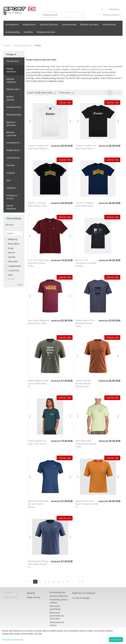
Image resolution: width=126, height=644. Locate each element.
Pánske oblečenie (23, 45)
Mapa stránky (34, 598)
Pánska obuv (12, 61)
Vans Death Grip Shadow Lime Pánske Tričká (86, 444)
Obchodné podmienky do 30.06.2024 (57, 616)
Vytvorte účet (11, 598)
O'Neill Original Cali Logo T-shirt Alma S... (38, 443)
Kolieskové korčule (46, 32)
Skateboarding (13, 32)
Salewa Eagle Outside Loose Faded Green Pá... (38, 384)
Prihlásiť (8, 593)
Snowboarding (69, 24)
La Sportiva (12, 263)
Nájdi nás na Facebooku (84, 593)
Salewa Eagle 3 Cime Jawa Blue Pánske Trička (85, 324)
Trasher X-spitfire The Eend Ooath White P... (38, 147)
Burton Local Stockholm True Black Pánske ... (86, 263)
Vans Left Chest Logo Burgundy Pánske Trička (38, 263)
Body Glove (12, 236)
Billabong (11, 232)
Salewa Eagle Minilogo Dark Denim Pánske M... (38, 564)
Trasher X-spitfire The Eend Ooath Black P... (86, 147)
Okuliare (10, 161)
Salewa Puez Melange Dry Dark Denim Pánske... (38, 504)
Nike (9, 268)
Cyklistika (28, 32)
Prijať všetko (116, 640)
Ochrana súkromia (59, 596)
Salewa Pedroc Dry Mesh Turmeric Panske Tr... (87, 504)
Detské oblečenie (14, 201)
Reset (20, 277)
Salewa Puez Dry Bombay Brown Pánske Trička (83, 384)
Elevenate (11, 254)
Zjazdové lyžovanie (49, 24)
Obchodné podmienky (55, 608)
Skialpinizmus (29, 24)
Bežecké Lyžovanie (89, 24)
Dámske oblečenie (10, 78)
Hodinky (10, 168)
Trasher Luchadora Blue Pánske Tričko (85, 205)
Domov (7, 45)
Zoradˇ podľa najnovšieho (41, 93)
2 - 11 (83, 582)
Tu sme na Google (81, 598)
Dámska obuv (12, 87)
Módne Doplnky (13, 94)
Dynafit (10, 250)
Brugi (9, 241)
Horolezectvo (12, 24)
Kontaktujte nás (57, 593)
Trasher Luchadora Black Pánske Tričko (37, 205)
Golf (7, 176)
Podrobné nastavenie (13, 640)
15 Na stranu (66, 93)
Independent (13, 259)
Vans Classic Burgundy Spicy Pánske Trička (39, 322)
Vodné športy (109, 24)
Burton (10, 245)
